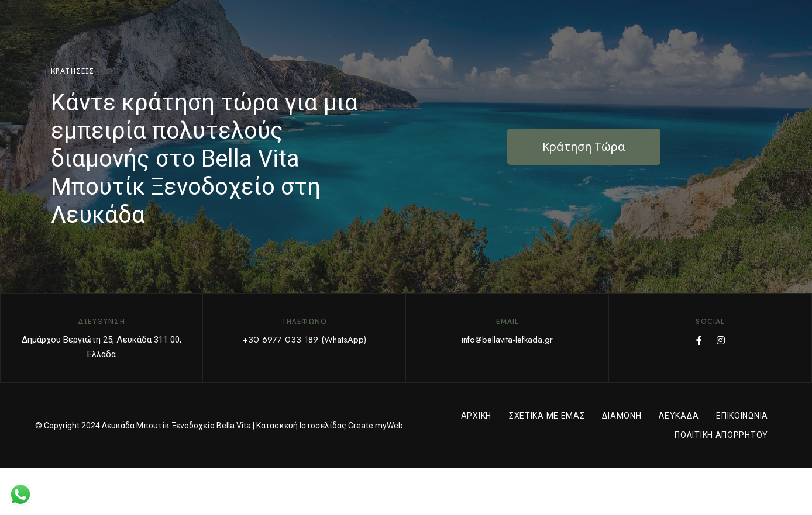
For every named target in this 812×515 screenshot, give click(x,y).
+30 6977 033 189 (281, 340)
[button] (584, 147)
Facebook (699, 340)
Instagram (721, 340)
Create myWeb (376, 426)
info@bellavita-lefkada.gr (507, 340)
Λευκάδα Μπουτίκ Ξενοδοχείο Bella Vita (176, 426)
